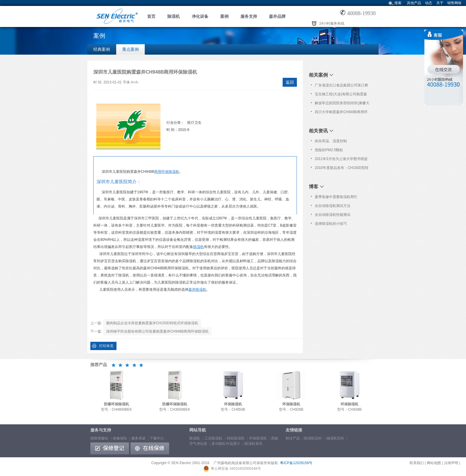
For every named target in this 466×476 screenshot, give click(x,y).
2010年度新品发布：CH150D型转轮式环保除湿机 (342, 169)
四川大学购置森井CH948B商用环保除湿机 (341, 113)
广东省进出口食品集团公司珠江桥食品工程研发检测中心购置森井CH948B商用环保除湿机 (341, 86)
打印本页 (106, 346)
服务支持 (249, 16)
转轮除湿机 (236, 438)
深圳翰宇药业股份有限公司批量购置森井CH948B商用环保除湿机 (157, 331)
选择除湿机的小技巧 (331, 224)
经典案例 (102, 49)
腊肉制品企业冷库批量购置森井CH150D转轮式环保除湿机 (152, 323)
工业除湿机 (213, 438)
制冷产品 (293, 438)
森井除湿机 (197, 290)
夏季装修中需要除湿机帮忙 (336, 197)
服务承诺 (138, 438)
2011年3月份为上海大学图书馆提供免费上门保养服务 (341, 160)
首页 (151, 16)
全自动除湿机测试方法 (333, 206)
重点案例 (130, 49)
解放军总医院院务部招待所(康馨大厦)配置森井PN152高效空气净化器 (342, 104)
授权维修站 (99, 438)
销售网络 (454, 3)
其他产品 (414, 3)
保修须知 (120, 438)
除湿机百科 (313, 438)
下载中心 (157, 438)
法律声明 (451, 463)
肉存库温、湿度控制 (331, 141)
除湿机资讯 (254, 444)
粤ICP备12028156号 (296, 463)
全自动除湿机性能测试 (333, 215)
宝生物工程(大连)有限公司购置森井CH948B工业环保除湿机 (341, 95)
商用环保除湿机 (167, 172)
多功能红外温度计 (226, 444)
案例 (224, 16)
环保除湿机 (258, 438)
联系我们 (417, 463)
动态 (429, 3)
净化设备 (200, 16)
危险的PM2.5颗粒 (329, 150)
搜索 (398, 3)
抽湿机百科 (335, 438)
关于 (440, 3)
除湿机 (174, 16)
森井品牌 (277, 16)
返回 (290, 82)
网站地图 (434, 463)
